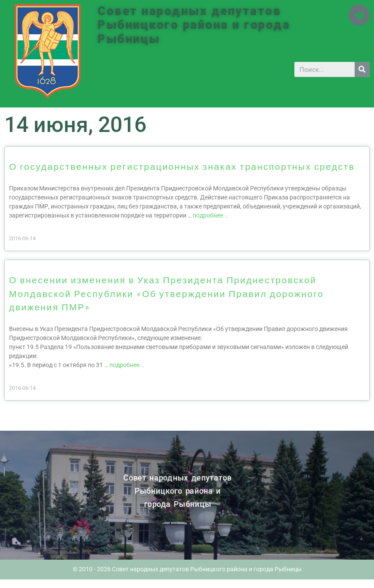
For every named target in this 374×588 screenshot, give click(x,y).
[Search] (362, 69)
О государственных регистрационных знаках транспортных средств (182, 166)
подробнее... (210, 215)
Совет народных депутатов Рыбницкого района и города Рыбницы (194, 25)
